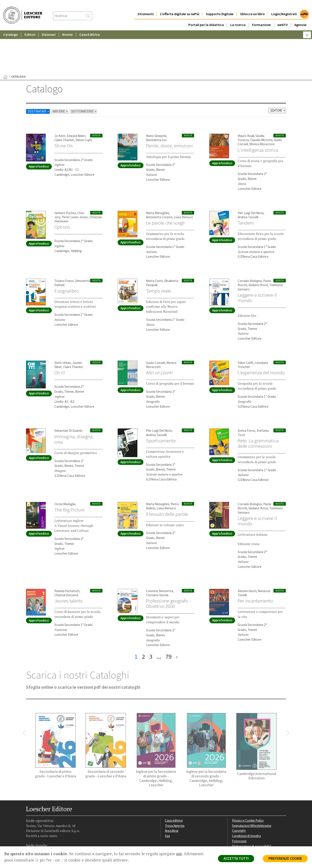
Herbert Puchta (65, 171)
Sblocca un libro (252, 5)
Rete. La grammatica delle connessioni (258, 401)
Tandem (246, 181)
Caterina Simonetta (160, 549)
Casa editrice (174, 778)
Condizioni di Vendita (246, 794)
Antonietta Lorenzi (159, 175)
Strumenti (146, 5)
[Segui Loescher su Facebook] (30, 819)
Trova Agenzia (175, 783)
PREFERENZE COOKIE (285, 858)
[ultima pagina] (177, 614)
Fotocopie (239, 799)
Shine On (63, 103)
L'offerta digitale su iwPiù (180, 5)
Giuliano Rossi (258, 243)
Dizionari (49, 26)
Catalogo (11, 26)
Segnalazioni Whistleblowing (252, 783)
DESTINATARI (39, 69)
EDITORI (278, 68)
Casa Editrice (90, 26)
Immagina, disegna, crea (74, 397)
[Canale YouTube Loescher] (55, 819)
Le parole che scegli (165, 181)
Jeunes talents (69, 559)
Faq (167, 794)
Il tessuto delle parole (167, 472)
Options (62, 185)
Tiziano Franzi (64, 239)
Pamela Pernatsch (67, 549)
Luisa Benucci (183, 175)
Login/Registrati (284, 5)
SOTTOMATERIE (84, 69)
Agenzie (300, 16)
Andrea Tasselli (248, 175)
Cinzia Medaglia (65, 462)
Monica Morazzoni (262, 102)
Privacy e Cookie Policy (248, 778)
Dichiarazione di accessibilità (252, 804)
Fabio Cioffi (245, 320)
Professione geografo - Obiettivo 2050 (168, 561)
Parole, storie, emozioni (170, 103)
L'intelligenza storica (258, 108)
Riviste (67, 26)
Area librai (172, 788)
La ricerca (238, 16)
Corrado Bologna (250, 239)
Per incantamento (255, 559)
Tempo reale (158, 249)
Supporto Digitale (220, 5)
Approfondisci (39, 124)
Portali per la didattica (206, 16)
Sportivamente (161, 398)
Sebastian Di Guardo (68, 388)
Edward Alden (76, 94)
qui (179, 854)
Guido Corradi (155, 320)
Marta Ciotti (154, 239)
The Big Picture (70, 467)
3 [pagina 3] (151, 614)
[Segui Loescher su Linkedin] (47, 819)
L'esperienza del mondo (261, 330)
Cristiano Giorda (157, 553)
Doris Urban (63, 320)
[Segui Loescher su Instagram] (38, 819)
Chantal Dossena (66, 553)
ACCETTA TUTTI (236, 858)
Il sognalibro (67, 249)
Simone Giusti (247, 549)
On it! (60, 330)
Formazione (261, 16)
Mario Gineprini (156, 94)
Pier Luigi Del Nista (251, 171)
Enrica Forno (246, 388)
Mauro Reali (246, 94)
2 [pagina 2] (143, 614)
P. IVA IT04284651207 (41, 836)
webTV (283, 16)
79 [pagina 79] (169, 614)
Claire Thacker (64, 98)
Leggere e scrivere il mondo (257, 255)
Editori (30, 26)
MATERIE (61, 69)
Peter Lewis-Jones (75, 175)
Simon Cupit (84, 98)
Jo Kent (60, 94)
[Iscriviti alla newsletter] (64, 819)
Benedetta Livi (156, 98)
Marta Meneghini (158, 171)
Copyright (239, 788)
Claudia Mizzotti (261, 98)
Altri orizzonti (159, 330)
